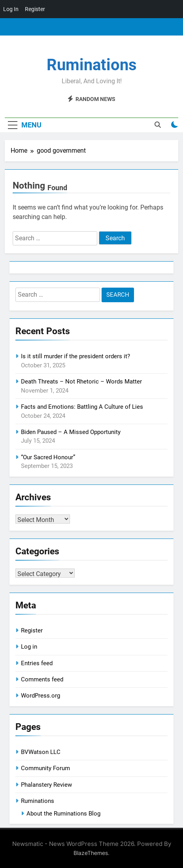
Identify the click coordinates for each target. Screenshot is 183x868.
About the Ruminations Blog (63, 814)
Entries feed (37, 663)
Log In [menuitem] (11, 9)
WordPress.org (41, 696)
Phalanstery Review (46, 785)
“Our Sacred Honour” (48, 457)
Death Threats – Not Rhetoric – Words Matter (81, 382)
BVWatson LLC (41, 752)
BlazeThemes (91, 853)
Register (32, 630)
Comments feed (42, 679)
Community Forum (45, 768)
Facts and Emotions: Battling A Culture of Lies (82, 407)
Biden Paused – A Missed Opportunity (71, 432)
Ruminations (92, 65)
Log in (29, 647)
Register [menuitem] (35, 9)
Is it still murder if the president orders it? (75, 356)
